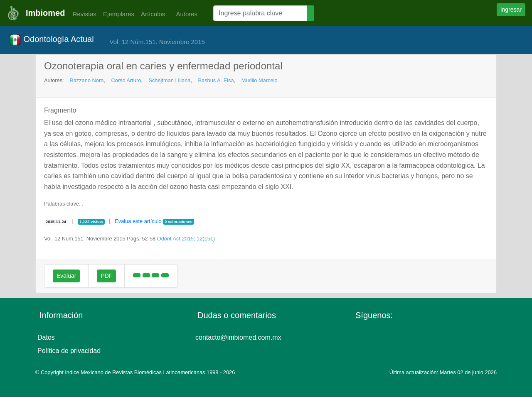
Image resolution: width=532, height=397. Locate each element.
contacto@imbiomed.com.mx (238, 337)
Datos (46, 337)
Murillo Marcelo (260, 80)
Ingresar (511, 10)
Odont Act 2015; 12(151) (186, 239)
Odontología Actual (51, 40)
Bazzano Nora (87, 80)
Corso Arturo (126, 80)
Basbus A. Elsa (216, 80)
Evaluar (66, 276)
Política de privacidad (69, 351)
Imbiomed (45, 13)
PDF (106, 276)
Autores (185, 14)
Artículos (153, 14)
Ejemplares (119, 14)
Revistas (82, 14)
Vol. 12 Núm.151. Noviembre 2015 (157, 42)
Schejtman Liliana (169, 80)
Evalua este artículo (138, 221)
